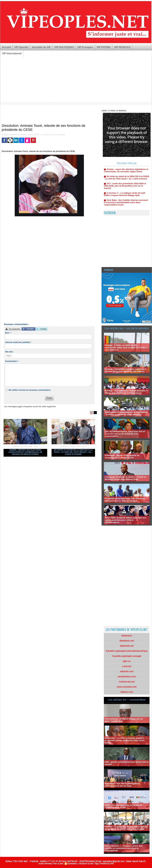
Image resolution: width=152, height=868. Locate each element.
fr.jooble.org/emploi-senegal (127, 656)
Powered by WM (107, 864)
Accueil (6, 47)
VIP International (12, 53)
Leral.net (127, 666)
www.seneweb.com (127, 687)
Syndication (72, 864)
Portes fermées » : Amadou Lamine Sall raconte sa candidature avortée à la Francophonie (124, 848)
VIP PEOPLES (122, 47)
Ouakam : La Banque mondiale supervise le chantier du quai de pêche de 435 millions (125, 370)
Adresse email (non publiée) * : (18, 342)
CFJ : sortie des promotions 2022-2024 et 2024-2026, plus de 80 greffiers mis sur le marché (125, 187)
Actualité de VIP (41, 47)
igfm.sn (127, 661)
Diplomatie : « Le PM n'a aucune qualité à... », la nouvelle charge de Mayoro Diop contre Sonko (126, 740)
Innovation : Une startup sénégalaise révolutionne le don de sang (122, 785)
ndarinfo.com (127, 671)
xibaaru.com (127, 692)
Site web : (9, 352)
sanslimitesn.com (127, 677)
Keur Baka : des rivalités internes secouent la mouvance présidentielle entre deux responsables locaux (126, 204)
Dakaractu (127, 636)
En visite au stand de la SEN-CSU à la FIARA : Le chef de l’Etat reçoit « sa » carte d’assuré (73, 452)
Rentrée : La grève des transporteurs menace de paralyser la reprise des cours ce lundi (126, 828)
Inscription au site (86, 864)
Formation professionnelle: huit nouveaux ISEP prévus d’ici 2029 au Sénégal (125, 500)
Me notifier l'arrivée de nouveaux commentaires (30, 390)
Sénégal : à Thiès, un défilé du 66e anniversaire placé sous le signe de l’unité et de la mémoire (126, 347)
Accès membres (45, 864)
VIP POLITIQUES (64, 47)
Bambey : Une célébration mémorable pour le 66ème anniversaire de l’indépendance (126, 392)
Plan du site (58, 864)
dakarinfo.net (127, 646)
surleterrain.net (127, 682)
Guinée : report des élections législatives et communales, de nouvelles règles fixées (25, 452)
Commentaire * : (12, 361)
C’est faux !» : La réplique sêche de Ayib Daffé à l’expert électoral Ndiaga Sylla (125, 195)
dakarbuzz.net (127, 641)
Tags (97, 864)
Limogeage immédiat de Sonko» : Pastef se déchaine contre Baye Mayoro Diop (125, 478)
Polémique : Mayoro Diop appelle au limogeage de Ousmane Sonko (122, 456)
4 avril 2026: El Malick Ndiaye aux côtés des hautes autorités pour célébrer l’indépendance (126, 520)
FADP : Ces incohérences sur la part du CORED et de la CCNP (123, 806)
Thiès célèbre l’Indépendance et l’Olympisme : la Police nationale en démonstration (126, 413)
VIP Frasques (85, 47)
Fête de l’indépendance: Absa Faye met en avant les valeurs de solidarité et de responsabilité (125, 434)
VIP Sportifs (21, 47)
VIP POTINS (104, 47)
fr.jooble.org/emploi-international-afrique (127, 651)
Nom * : (8, 333)
